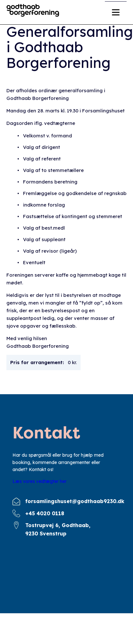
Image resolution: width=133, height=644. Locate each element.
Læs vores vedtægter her (39, 481)
